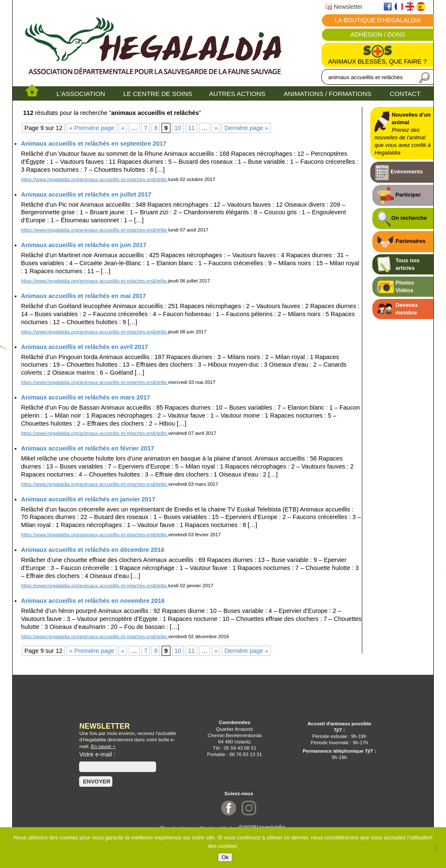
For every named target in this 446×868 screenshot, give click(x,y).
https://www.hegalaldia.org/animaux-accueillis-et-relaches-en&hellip (95, 179)
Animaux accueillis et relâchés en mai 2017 (84, 296)
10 (178, 128)
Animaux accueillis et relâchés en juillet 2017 (86, 194)
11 (191, 128)
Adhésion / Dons (378, 35)
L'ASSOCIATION (81, 94)
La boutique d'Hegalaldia (378, 20)
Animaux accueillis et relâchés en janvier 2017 (88, 499)
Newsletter (344, 7)
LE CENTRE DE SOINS (158, 94)
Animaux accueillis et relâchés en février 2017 (88, 448)
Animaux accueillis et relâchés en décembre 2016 (93, 550)
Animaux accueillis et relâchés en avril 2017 (85, 347)
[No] (435, 848)
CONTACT (405, 94)
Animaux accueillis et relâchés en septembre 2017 (94, 144)
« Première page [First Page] (92, 128)
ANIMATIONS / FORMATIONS (328, 94)
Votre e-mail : (97, 754)
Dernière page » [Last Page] (246, 128)
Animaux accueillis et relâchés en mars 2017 (86, 397)
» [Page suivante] (216, 128)
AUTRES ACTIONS (237, 94)
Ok (225, 857)
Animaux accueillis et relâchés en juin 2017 (84, 245)
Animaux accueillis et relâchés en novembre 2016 (93, 601)
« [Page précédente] (123, 128)
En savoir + (103, 746)
